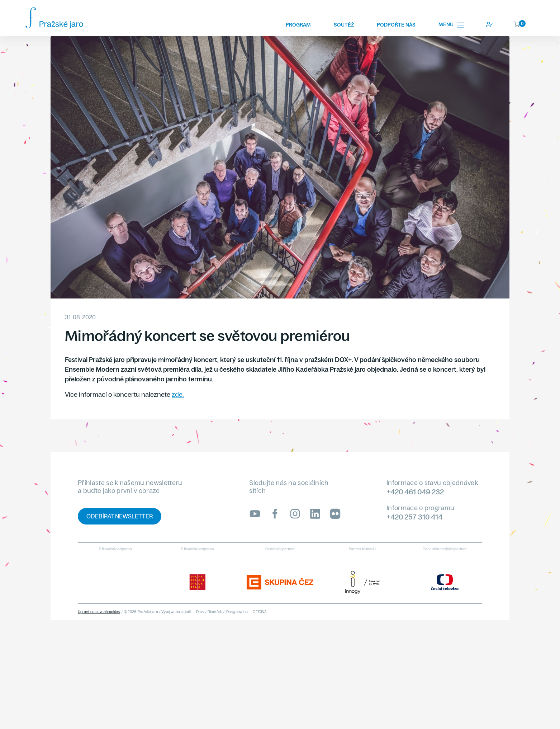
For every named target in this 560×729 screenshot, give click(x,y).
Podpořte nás (396, 25)
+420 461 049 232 (415, 492)
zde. (178, 394)
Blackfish (215, 612)
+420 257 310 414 (414, 517)
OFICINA (260, 612)
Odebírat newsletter (120, 516)
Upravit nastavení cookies (99, 612)
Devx (200, 612)
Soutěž (344, 25)
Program (298, 25)
